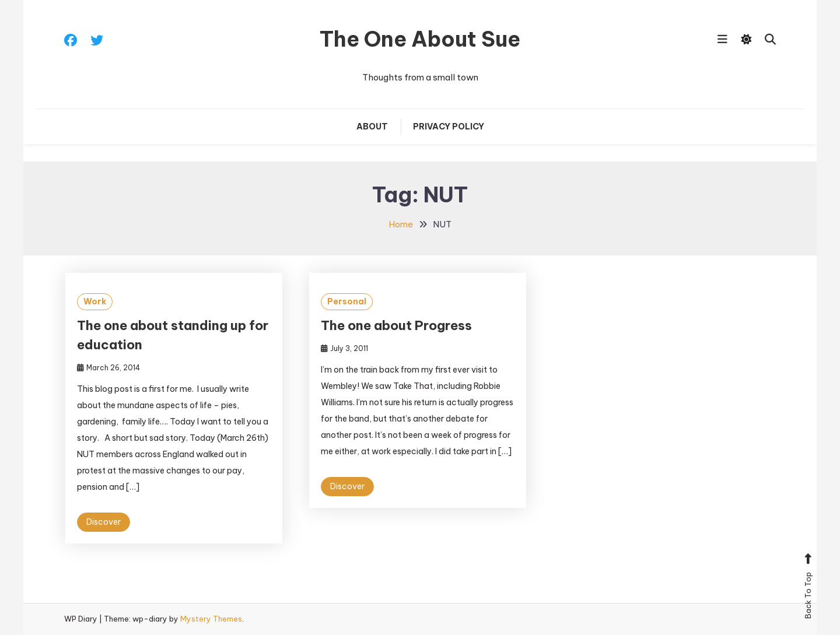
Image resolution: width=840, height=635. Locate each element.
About (372, 127)
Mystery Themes (211, 619)
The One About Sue (420, 39)
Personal (347, 301)
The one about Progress (396, 325)
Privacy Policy (449, 127)
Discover (104, 522)
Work (95, 301)
